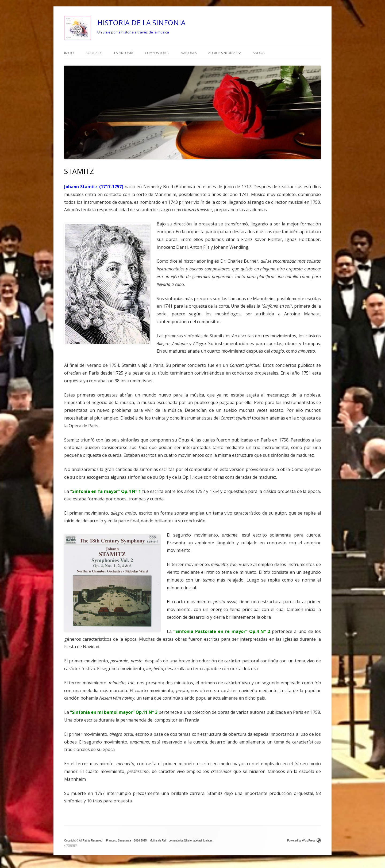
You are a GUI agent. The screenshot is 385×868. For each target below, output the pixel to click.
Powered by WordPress (304, 841)
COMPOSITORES (157, 53)
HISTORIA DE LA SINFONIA (141, 22)
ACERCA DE (94, 53)
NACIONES (189, 53)
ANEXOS (259, 53)
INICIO (69, 53)
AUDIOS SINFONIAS (223, 53)
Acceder (72, 846)
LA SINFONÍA (124, 53)
